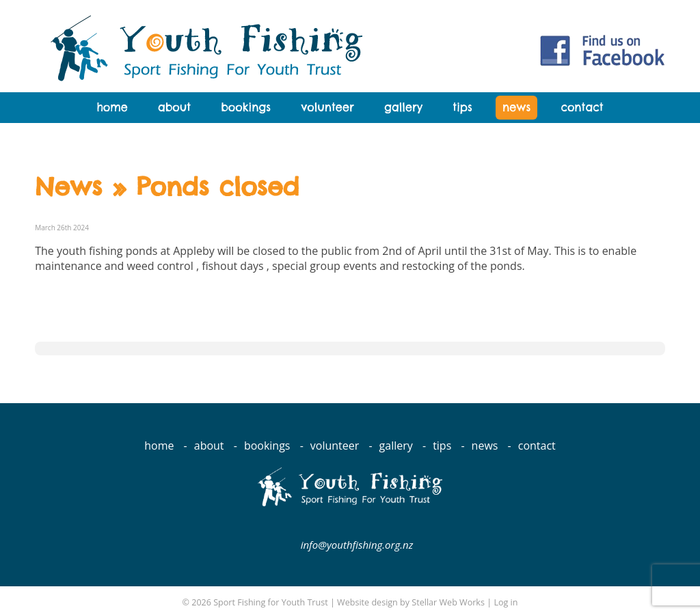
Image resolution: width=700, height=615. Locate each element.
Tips (462, 107)
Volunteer (327, 107)
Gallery (403, 107)
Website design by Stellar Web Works (411, 602)
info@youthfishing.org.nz (357, 545)
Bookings (246, 107)
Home (112, 107)
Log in (506, 602)
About (174, 107)
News (516, 107)
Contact (582, 107)
